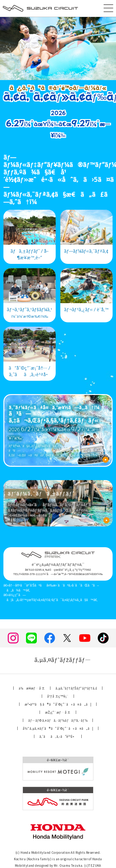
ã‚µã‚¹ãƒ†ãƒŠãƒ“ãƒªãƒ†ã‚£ (76, 688)
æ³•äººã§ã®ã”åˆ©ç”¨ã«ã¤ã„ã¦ (58, 704)
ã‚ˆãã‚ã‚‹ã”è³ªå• (58, 736)
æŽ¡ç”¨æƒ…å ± (58, 712)
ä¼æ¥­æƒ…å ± (32, 688)
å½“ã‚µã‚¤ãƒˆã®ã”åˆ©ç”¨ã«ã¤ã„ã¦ (58, 728)
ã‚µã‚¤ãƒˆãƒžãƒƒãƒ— (58, 660)
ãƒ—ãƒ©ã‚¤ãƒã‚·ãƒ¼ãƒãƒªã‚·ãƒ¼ (58, 720)
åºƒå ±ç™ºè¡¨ (58, 696)
